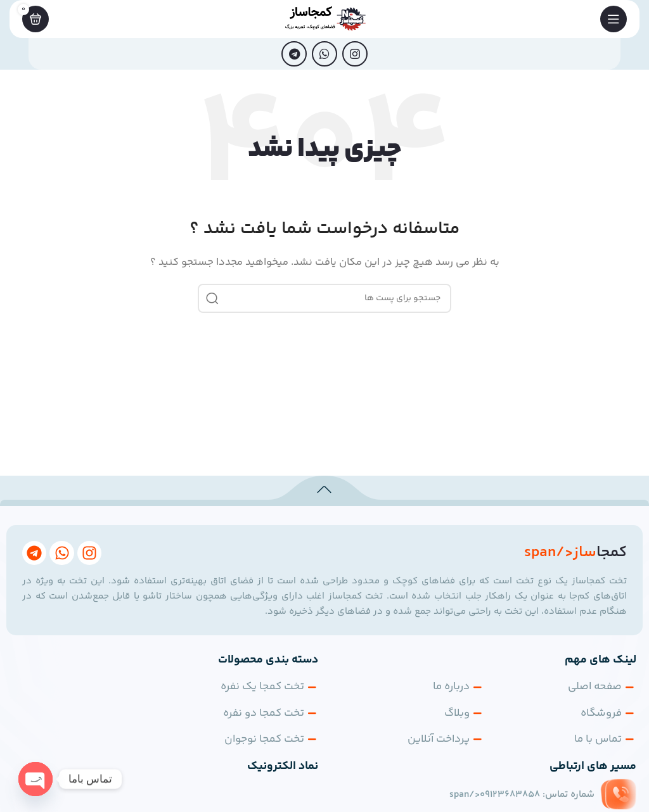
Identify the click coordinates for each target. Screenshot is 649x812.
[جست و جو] (324, 298)
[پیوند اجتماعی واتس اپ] (324, 54)
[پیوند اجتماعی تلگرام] (294, 54)
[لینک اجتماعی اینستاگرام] (355, 54)
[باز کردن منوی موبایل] (614, 19)
